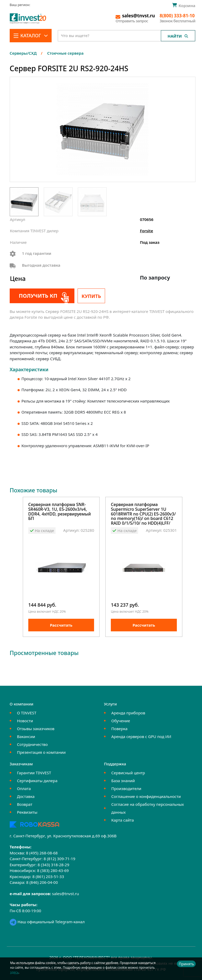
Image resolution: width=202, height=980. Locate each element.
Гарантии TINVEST (34, 773)
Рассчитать (61, 625)
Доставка (26, 796)
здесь (14, 972)
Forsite (146, 231)
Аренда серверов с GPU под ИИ (141, 736)
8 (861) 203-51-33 (48, 876)
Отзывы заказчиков (36, 729)
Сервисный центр (128, 773)
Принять (186, 964)
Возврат (25, 804)
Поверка (119, 729)
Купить (91, 296)
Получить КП (38, 296)
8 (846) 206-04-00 (42, 882)
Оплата (24, 788)
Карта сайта (123, 820)
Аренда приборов (128, 713)
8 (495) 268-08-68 (42, 853)
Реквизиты (27, 812)
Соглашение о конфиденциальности (146, 796)
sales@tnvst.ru (66, 894)
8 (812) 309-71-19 (59, 859)
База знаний (123, 781)
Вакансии (26, 736)
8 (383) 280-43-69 (53, 870)
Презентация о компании (41, 752)
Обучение (121, 721)
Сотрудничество (32, 744)
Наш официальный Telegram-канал (47, 922)
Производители (126, 788)
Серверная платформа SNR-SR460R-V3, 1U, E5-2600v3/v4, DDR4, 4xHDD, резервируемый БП (60, 512)
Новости (25, 721)
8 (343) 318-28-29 (53, 865)
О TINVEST (27, 713)
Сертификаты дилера (37, 781)
